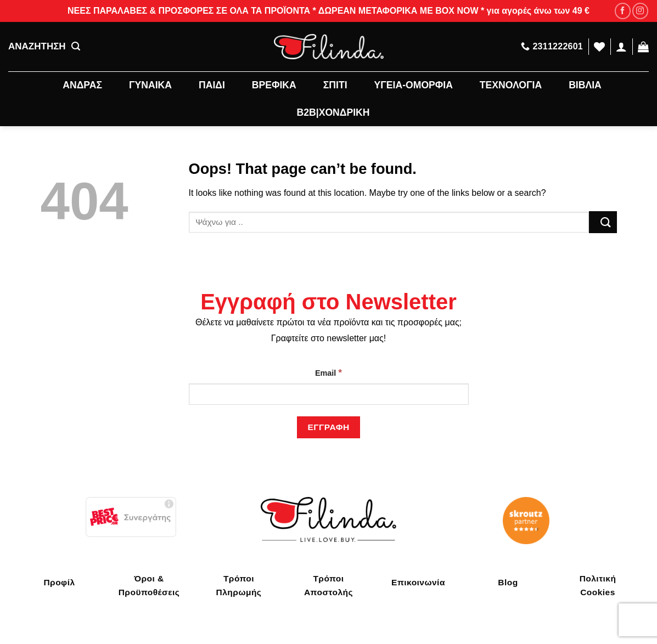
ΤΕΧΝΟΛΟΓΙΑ (511, 85)
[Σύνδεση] (621, 47)
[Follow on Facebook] (623, 11)
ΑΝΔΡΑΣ (82, 85)
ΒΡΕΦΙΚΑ (274, 85)
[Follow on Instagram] (640, 11)
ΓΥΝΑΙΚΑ (150, 85)
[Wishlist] (599, 47)
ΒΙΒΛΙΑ (585, 85)
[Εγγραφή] (328, 427)
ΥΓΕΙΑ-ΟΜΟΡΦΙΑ (414, 85)
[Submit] (603, 222)
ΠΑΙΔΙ (212, 85)
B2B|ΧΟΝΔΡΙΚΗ (333, 112)
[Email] (329, 394)
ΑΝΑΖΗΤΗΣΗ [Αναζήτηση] (44, 47)
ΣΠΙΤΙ (335, 85)
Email (328, 372)
